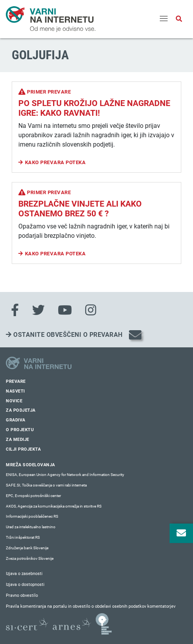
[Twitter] (38, 310)
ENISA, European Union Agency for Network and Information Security (65, 475)
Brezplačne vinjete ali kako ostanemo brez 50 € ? (80, 209)
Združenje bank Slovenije (27, 548)
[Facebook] (15, 310)
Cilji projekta (23, 449)
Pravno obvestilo (22, 595)
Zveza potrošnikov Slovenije (30, 558)
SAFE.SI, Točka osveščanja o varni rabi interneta (46, 485)
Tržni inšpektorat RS (23, 537)
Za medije (18, 440)
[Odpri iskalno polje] (179, 19)
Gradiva (16, 420)
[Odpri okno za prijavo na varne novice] (181, 533)
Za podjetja (21, 410)
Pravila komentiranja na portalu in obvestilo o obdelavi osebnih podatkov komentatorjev (91, 606)
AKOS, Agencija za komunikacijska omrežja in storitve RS (54, 506)
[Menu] (164, 19)
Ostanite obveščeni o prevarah (64, 335)
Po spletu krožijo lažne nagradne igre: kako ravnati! (94, 108)
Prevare (16, 381)
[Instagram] (91, 310)
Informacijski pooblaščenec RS (32, 516)
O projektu (20, 430)
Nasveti (15, 391)
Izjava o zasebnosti (24, 574)
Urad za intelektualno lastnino (31, 527)
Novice (14, 401)
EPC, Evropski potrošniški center (33, 496)
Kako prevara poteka (55, 162)
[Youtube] (65, 310)
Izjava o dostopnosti (25, 585)
